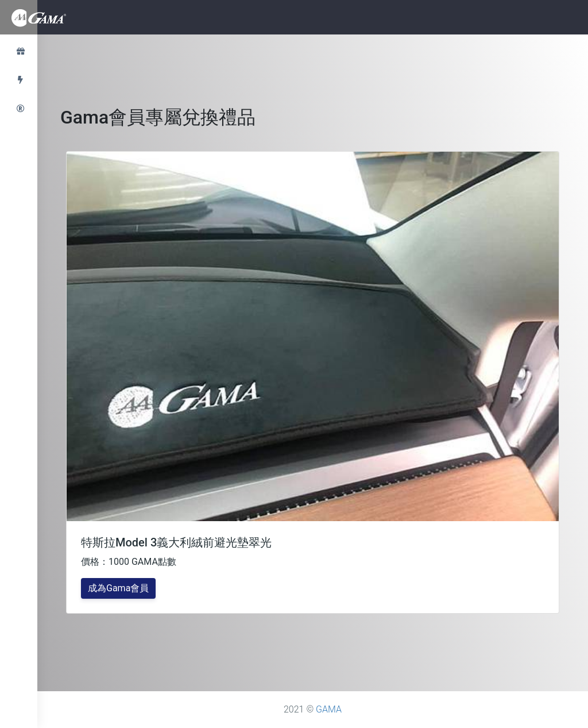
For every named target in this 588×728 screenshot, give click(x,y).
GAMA (329, 709)
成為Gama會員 (118, 588)
